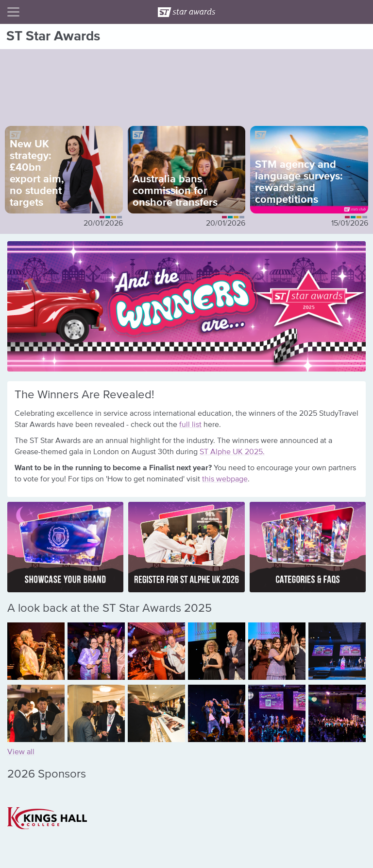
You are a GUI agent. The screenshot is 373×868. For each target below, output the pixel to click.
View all (21, 752)
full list (190, 425)
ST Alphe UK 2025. (232, 452)
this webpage (225, 479)
